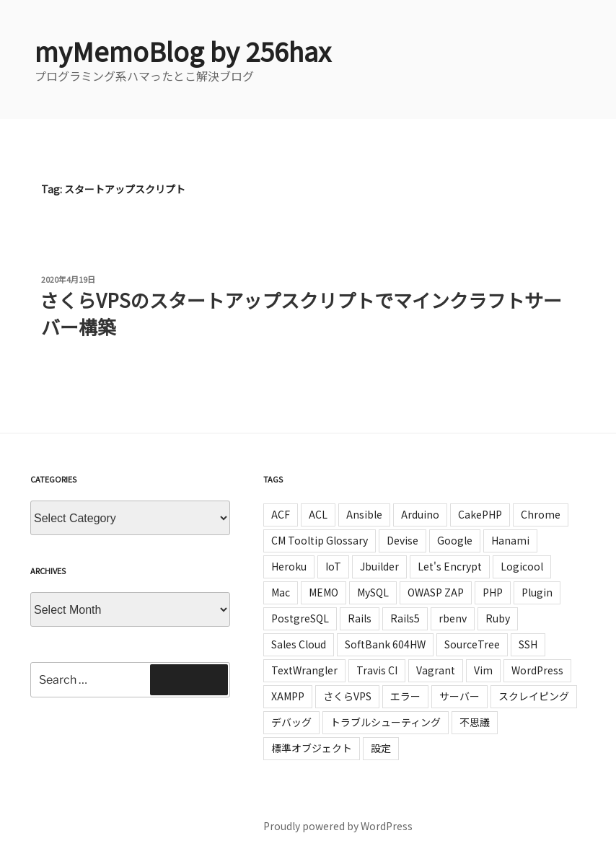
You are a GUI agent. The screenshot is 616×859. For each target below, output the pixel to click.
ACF (281, 514)
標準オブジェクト (312, 748)
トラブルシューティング (386, 722)
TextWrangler (304, 670)
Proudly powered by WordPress (338, 826)
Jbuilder (379, 566)
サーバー (459, 696)
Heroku (289, 566)
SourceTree (472, 644)
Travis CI (377, 670)
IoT (333, 566)
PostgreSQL (300, 618)
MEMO (324, 592)
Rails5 (405, 618)
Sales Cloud (299, 644)
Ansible (364, 514)
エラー (405, 696)
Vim (483, 670)
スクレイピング (534, 696)
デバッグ (291, 722)
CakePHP (480, 514)
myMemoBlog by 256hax (183, 50)
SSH (528, 644)
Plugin (537, 592)
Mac (281, 592)
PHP (493, 592)
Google (455, 540)
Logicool (522, 566)
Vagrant (436, 670)
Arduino (420, 514)
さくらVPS (347, 696)
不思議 (475, 722)
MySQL (373, 592)
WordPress (537, 670)
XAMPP (288, 696)
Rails (360, 618)
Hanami (510, 540)
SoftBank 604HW (385, 644)
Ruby (498, 618)
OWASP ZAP (436, 592)
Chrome (541, 514)
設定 (381, 748)
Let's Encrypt (450, 566)
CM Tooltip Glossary (320, 540)
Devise (402, 540)
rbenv (453, 618)
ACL (318, 514)
